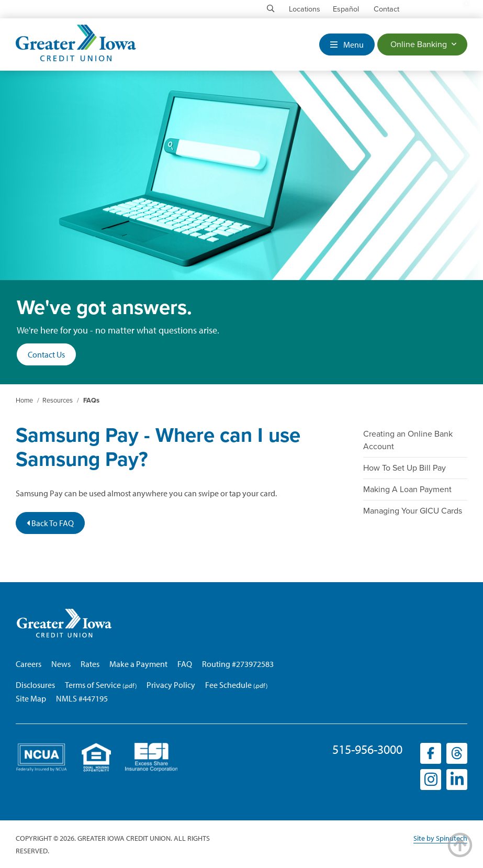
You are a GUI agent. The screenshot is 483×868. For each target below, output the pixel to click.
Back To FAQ (50, 523)
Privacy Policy (171, 685)
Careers (29, 664)
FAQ (185, 664)
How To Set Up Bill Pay (405, 468)
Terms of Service (93, 685)
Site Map (31, 698)
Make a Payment (138, 664)
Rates (90, 664)
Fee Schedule (228, 685)
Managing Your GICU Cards (413, 511)
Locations (305, 9)
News (61, 664)
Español (346, 9)
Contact (386, 9)
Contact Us (46, 354)
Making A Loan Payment (407, 489)
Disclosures (35, 685)
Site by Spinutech (440, 838)
